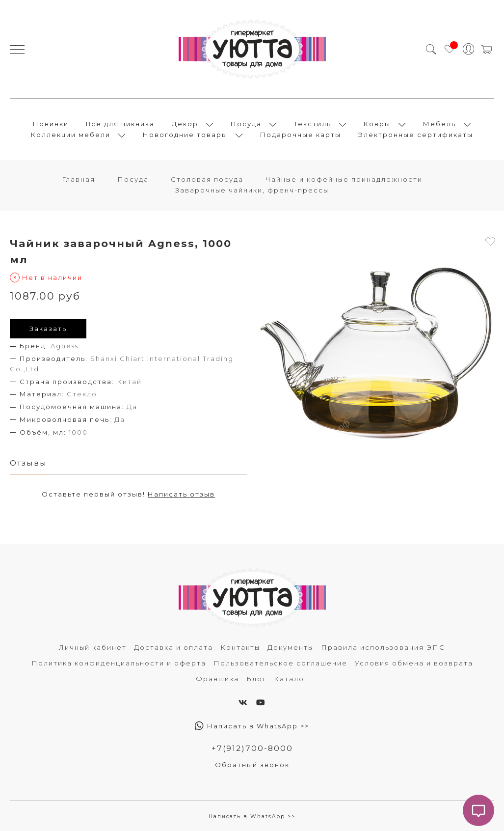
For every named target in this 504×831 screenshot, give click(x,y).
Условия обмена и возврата (414, 663)
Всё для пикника (120, 124)
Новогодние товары (185, 135)
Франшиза (217, 679)
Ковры (377, 124)
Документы (291, 647)
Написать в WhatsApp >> (252, 726)
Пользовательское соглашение (280, 663)
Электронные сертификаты (416, 135)
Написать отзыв (181, 494)
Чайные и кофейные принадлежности (344, 179)
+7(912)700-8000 (252, 748)
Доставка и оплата (173, 647)
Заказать (48, 329)
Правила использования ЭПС (383, 647)
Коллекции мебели (71, 135)
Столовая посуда (207, 179)
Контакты (240, 647)
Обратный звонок (252, 765)
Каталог (291, 679)
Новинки (51, 124)
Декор (185, 124)
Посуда (246, 124)
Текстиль (313, 124)
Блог (256, 679)
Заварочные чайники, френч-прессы (252, 190)
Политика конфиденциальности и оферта (119, 663)
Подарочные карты (301, 135)
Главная (79, 179)
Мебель (439, 124)
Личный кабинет (93, 647)
